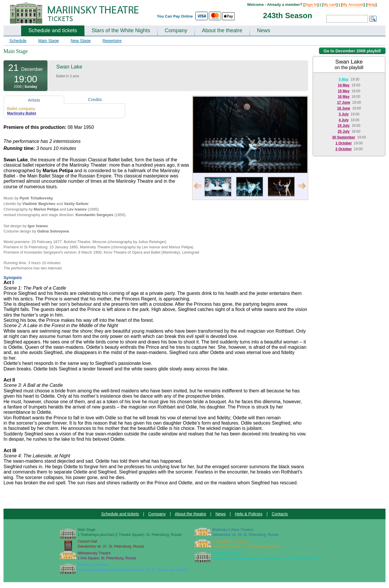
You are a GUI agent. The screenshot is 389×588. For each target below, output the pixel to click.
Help (371, 5)
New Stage (81, 41)
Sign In (311, 5)
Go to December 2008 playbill (352, 51)
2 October (344, 149)
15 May (344, 91)
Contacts (280, 514)
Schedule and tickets (53, 30)
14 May (344, 85)
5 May (343, 79)
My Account (353, 5)
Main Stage (48, 41)
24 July (344, 126)
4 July (344, 120)
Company (176, 30)
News (263, 30)
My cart (330, 5)
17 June (344, 102)
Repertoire (112, 41)
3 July (344, 114)
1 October (344, 143)
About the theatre (222, 30)
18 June (344, 108)
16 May (344, 97)
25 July (344, 131)
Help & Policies (249, 514)
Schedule (18, 41)
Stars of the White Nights (121, 30)
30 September (344, 137)
